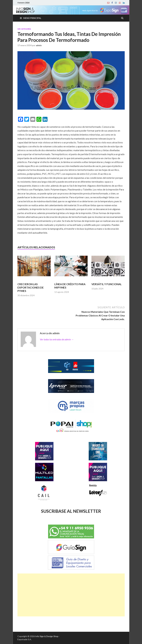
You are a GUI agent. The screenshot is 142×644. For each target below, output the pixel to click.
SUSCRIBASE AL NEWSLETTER (71, 511)
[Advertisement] (71, 595)
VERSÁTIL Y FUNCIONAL (107, 284)
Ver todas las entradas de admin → (57, 339)
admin (39, 45)
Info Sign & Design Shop (47, 636)
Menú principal (32, 18)
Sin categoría (24, 29)
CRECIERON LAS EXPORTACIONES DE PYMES (31, 288)
